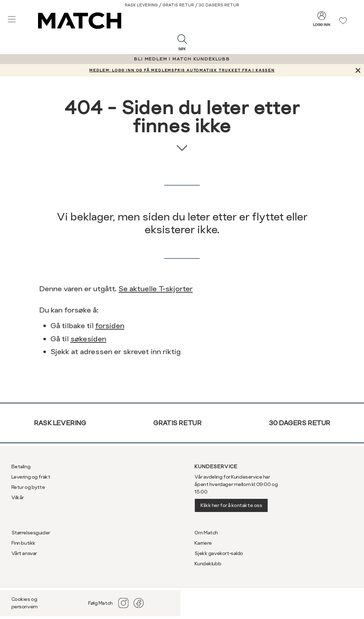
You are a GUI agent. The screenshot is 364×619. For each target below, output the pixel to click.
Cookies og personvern (25, 603)
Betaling (21, 466)
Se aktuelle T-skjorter (156, 289)
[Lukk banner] (358, 70)
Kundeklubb (208, 564)
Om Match (206, 533)
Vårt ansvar (24, 553)
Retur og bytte (28, 487)
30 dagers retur (299, 423)
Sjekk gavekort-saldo (219, 553)
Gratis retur (177, 423)
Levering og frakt (31, 477)
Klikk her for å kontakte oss (231, 505)
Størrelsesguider (31, 533)
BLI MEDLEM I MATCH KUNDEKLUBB (182, 59)
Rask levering (60, 423)
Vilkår (18, 497)
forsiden (110, 326)
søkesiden (88, 339)
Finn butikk (23, 543)
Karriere (203, 543)
